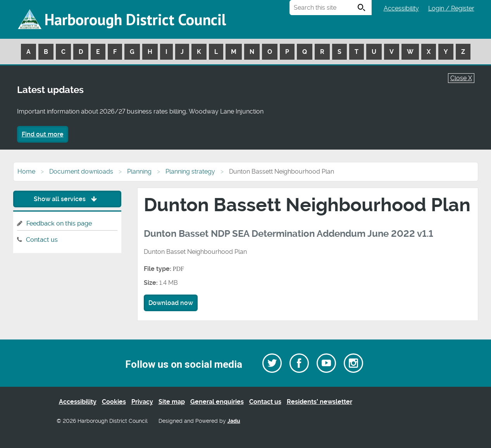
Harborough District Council (135, 19)
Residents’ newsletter (320, 402)
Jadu (234, 421)
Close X (461, 78)
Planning (139, 171)
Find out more (43, 134)
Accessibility (401, 8)
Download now (171, 303)
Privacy (142, 402)
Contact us (42, 240)
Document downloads (81, 171)
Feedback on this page (59, 223)
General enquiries (217, 402)
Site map (172, 402)
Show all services (67, 199)
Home (26, 171)
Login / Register (451, 8)
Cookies (114, 402)
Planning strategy (190, 171)
